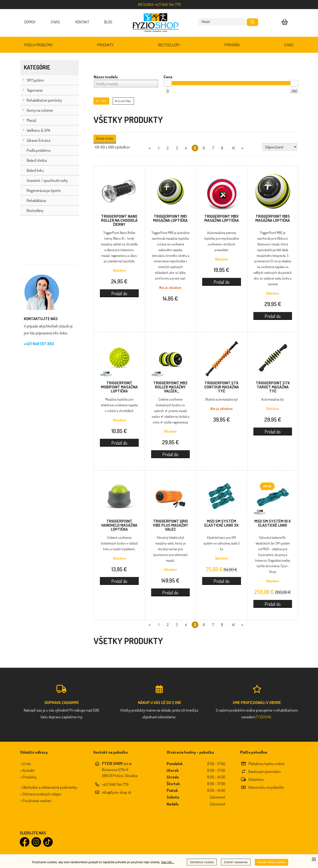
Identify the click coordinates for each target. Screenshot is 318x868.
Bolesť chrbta (105, 138)
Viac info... (168, 862)
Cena (168, 77)
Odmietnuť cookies (202, 862)
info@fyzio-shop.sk (117, 792)
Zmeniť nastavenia (236, 862)
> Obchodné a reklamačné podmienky (49, 787)
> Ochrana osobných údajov (41, 794)
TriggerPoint (119, 220)
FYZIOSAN (263, 717)
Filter (101, 101)
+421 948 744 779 (115, 784)
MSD (221, 523)
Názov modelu (106, 77)
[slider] (168, 83)
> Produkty (28, 777)
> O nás (26, 764)
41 (233, 148)
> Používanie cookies (36, 801)
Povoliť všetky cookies (272, 862)
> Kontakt (27, 770)
